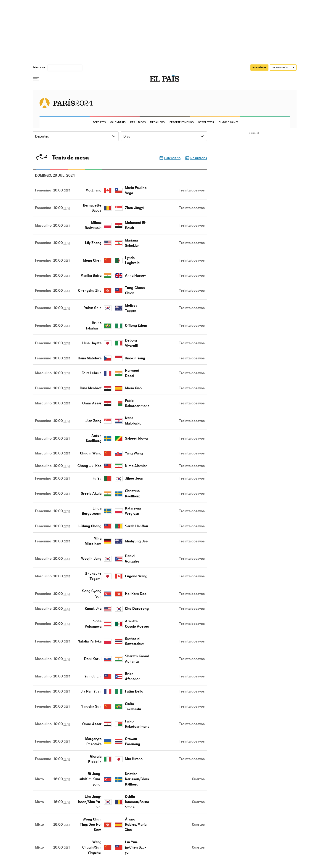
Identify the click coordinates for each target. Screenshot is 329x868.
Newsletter (206, 122)
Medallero (158, 122)
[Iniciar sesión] (283, 68)
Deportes (99, 122)
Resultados (138, 122)
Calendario (118, 122)
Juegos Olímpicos (66, 103)
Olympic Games (229, 122)
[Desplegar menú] (36, 79)
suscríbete (259, 67)
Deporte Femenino (182, 122)
